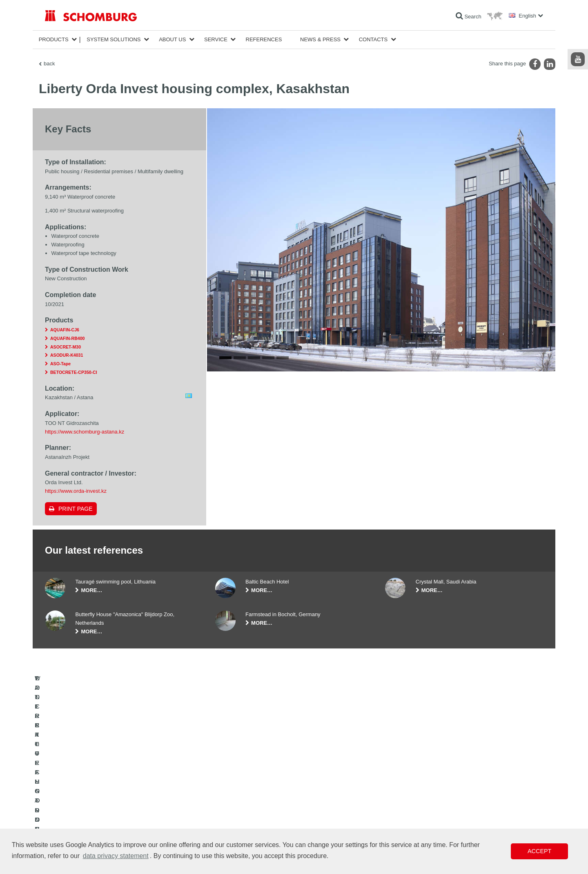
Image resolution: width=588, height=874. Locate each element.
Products (54, 39)
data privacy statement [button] (116, 856)
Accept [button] (539, 851)
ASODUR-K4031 (67, 355)
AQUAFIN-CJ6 (65, 330)
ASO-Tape (60, 364)
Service (216, 39)
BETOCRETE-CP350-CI (74, 372)
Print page (76, 509)
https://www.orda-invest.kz (76, 491)
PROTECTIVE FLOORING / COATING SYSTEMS (99, 815)
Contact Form (230, 815)
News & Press (320, 39)
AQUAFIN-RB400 (67, 338)
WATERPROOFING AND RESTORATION (90, 791)
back (49, 64)
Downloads (227, 803)
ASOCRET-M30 (66, 347)
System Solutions (114, 39)
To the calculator (233, 791)
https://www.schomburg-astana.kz (85, 432)
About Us (172, 39)
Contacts (373, 39)
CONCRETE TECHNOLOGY (76, 827)
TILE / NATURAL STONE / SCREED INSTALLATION (102, 803)
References (264, 39)
